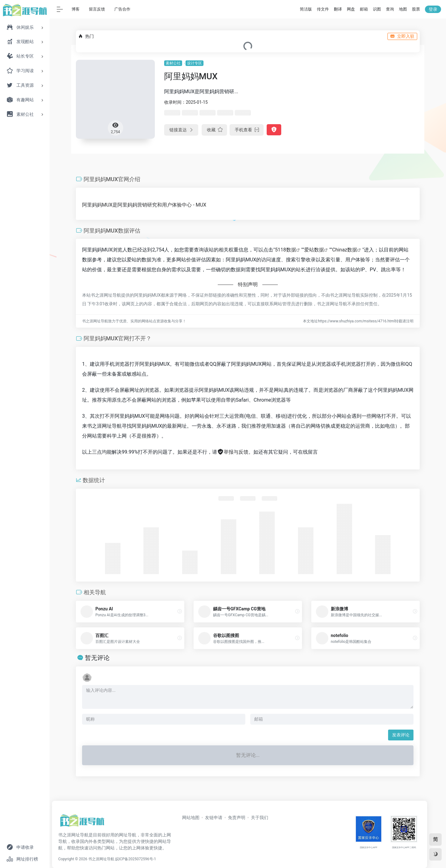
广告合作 (122, 9)
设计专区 (195, 63)
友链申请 (214, 818)
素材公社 (173, 63)
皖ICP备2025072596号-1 (136, 859)
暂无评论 (97, 658)
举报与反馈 (233, 452)
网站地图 (191, 818)
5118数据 (286, 250)
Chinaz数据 (345, 250)
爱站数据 (314, 250)
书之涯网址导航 (101, 859)
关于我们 (260, 818)
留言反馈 (97, 9)
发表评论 (401, 735)
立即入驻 (402, 36)
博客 (76, 9)
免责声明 (237, 818)
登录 (433, 9)
